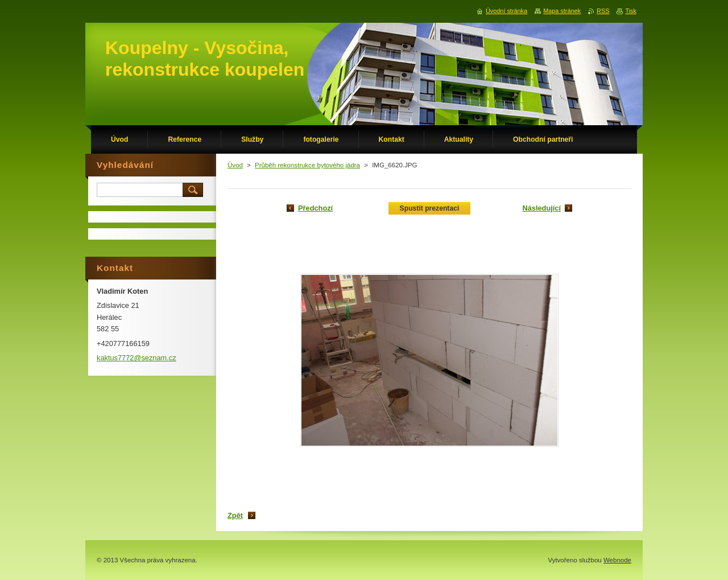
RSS (603, 11)
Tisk (631, 11)
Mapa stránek (562, 11)
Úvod (235, 165)
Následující (541, 208)
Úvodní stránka (506, 11)
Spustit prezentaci (430, 208)
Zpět (235, 515)
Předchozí (315, 208)
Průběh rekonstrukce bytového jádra (307, 165)
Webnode (617, 560)
